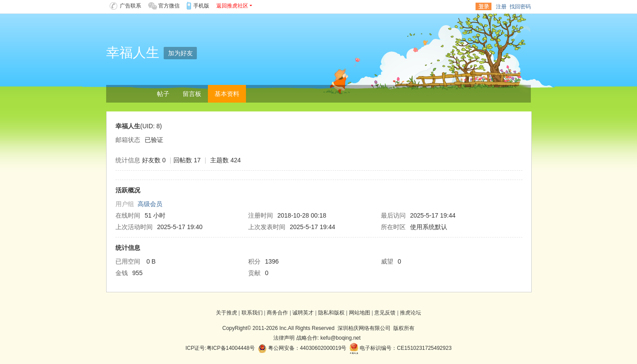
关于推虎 (226, 313)
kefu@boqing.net (340, 338)
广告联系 (125, 6)
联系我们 (252, 313)
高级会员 (150, 204)
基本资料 (227, 94)
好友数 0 (154, 160)
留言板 (192, 94)
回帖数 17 (187, 160)
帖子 (163, 94)
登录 (484, 7)
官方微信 (164, 6)
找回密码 (520, 7)
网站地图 (360, 313)
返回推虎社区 (232, 6)
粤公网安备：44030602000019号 (302, 348)
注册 (501, 7)
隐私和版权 (331, 313)
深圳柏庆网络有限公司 (364, 328)
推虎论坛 (411, 313)
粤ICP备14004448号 (231, 348)
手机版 (201, 6)
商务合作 (277, 313)
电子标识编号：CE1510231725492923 (401, 348)
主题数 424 (225, 160)
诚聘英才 (303, 313)
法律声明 (284, 338)
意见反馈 (385, 313)
